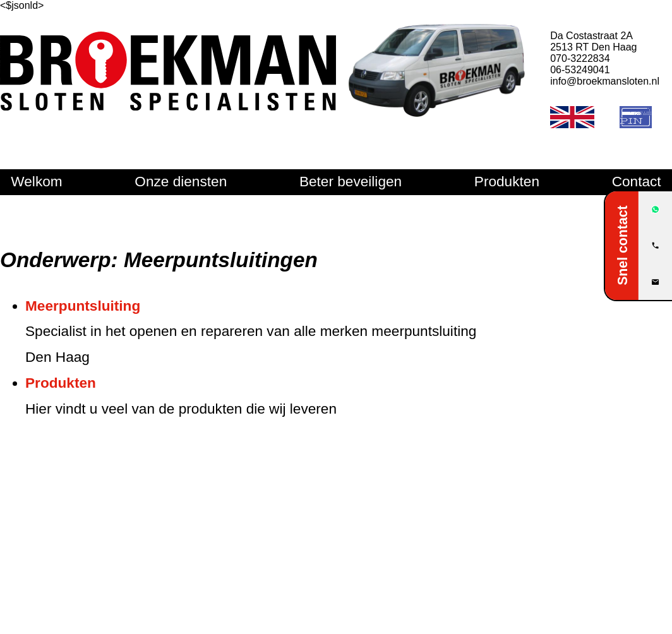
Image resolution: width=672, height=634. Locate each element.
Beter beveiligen (351, 182)
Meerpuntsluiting (83, 306)
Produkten (507, 182)
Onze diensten (181, 182)
